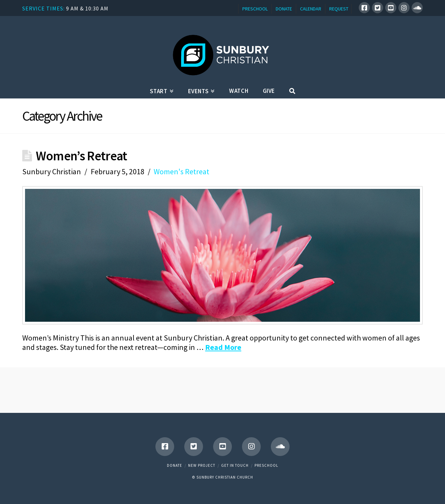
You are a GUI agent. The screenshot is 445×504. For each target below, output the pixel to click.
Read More (223, 347)
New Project (202, 465)
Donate (175, 465)
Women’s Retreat (82, 156)
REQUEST (339, 9)
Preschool (266, 465)
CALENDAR (311, 9)
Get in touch (235, 465)
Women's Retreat (181, 171)
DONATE (284, 9)
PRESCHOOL (255, 9)
